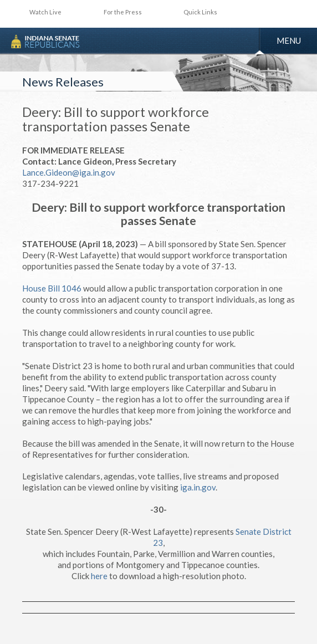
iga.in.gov (198, 487)
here (99, 576)
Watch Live (45, 12)
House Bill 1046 (52, 288)
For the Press (123, 12)
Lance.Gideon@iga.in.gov (69, 172)
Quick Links (200, 12)
